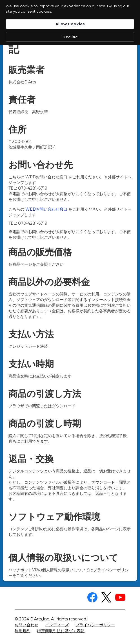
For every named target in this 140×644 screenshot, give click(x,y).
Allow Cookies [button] (70, 24)
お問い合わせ (26, 625)
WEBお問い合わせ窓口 (46, 209)
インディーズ (57, 625)
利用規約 (23, 631)
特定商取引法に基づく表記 (61, 631)
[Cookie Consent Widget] (70, 22)
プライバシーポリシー (95, 625)
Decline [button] (70, 37)
